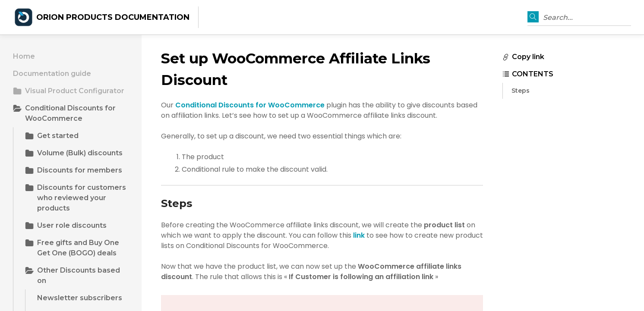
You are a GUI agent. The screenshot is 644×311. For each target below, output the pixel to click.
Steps (521, 91)
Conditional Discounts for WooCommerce (250, 105)
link (359, 235)
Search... (558, 17)
